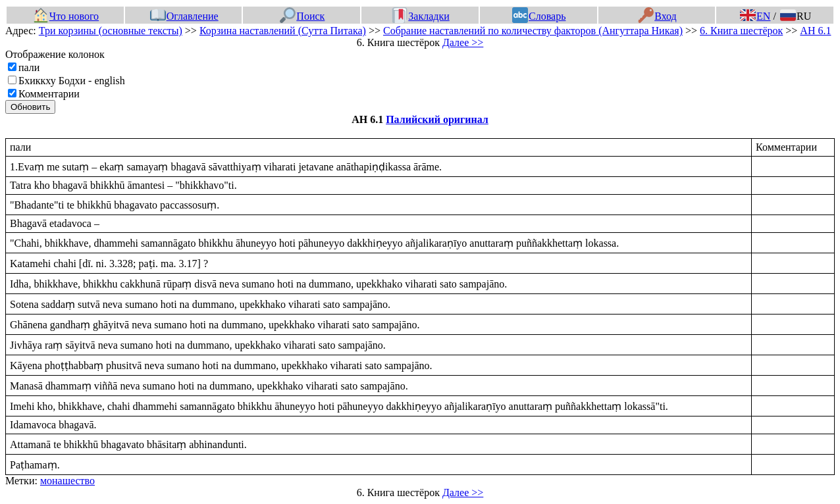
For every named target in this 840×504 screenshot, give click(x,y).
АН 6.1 (815, 31)
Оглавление (184, 16)
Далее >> (463, 42)
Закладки (421, 16)
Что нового (66, 16)
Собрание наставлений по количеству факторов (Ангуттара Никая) (533, 31)
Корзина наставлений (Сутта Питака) (283, 31)
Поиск (302, 16)
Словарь (539, 16)
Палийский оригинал (437, 119)
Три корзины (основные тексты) (111, 31)
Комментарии (49, 94)
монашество (67, 481)
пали (29, 67)
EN (755, 16)
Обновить (30, 107)
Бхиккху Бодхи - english (72, 81)
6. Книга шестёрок (741, 31)
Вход (657, 16)
